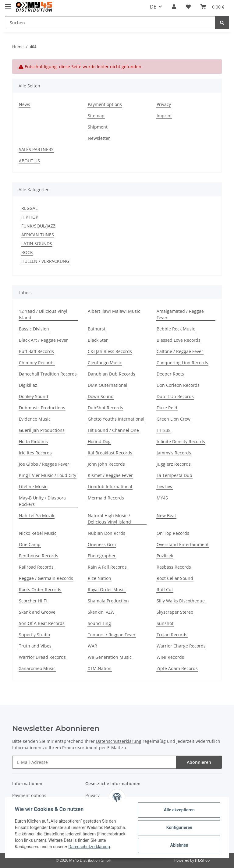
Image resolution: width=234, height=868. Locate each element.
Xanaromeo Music (37, 668)
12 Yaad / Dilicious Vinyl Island (43, 314)
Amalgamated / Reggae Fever (180, 314)
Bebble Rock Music (176, 329)
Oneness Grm (102, 544)
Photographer (102, 556)
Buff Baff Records (36, 351)
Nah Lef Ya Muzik (37, 515)
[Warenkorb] (212, 7)
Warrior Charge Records (181, 646)
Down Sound (101, 396)
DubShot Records (105, 408)
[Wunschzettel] (188, 7)
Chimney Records (37, 363)
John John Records (106, 464)
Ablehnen (179, 845)
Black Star (98, 340)
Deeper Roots (170, 374)
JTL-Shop (202, 860)
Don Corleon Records (178, 385)
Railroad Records (36, 567)
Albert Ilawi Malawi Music (114, 311)
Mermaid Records (106, 498)
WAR (92, 646)
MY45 (162, 498)
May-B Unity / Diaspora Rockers (42, 501)
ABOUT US (29, 161)
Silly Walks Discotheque (181, 601)
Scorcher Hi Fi (33, 601)
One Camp (30, 544)
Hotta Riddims (33, 441)
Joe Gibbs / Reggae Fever (44, 464)
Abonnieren (199, 762)
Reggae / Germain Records (46, 578)
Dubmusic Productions (42, 408)
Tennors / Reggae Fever (112, 635)
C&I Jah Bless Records (110, 351)
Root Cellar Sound (175, 578)
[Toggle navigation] (8, 4)
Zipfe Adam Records (177, 668)
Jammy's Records (174, 453)
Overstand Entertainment (183, 544)
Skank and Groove (37, 612)
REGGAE (30, 208)
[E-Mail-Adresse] (94, 762)
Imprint (164, 116)
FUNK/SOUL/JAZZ (38, 226)
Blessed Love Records (179, 340)
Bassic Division (34, 329)
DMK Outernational (108, 385)
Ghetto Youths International (116, 419)
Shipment (98, 127)
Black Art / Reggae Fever (43, 340)
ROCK (27, 252)
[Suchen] (110, 23)
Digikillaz (28, 385)
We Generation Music (110, 657)
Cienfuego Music (105, 363)
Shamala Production (108, 601)
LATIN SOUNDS (37, 243)
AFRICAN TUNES (38, 235)
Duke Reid (167, 408)
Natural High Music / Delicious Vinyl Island (109, 519)
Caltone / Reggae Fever (180, 351)
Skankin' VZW (101, 612)
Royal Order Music (107, 589)
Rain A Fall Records (107, 567)
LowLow (165, 487)
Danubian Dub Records (112, 374)
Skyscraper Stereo (175, 612)
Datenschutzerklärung (119, 741)
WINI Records (170, 657)
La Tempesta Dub (174, 475)
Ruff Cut (165, 589)
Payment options (105, 104)
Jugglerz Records (174, 464)
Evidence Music (35, 419)
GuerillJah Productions (42, 430)
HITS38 (164, 430)
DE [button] (153, 7)
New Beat (166, 515)
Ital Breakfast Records (110, 453)
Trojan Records (172, 635)
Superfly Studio (34, 635)
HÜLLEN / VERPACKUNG (45, 261)
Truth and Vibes (35, 646)
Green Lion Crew (174, 419)
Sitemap (96, 116)
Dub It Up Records (175, 396)
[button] (174, 7)
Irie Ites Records (35, 453)
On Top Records (173, 533)
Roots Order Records (40, 589)
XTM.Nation (100, 668)
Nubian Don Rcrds (106, 533)
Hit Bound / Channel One (113, 430)
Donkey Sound (34, 396)
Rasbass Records (174, 567)
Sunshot (165, 623)
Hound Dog (99, 441)
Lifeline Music (33, 487)
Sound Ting (99, 623)
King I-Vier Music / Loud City (48, 475)
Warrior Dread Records (42, 657)
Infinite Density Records (181, 441)
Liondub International (110, 487)
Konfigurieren (179, 827)
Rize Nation (99, 578)
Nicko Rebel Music (38, 533)
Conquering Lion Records (182, 363)
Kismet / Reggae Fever (110, 475)
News (25, 104)
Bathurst (97, 329)
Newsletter (99, 138)
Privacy (164, 104)
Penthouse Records (39, 556)
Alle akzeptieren (179, 810)
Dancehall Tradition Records (48, 374)
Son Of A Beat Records (42, 623)
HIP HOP (30, 217)
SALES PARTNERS (36, 149)
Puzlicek (165, 556)
